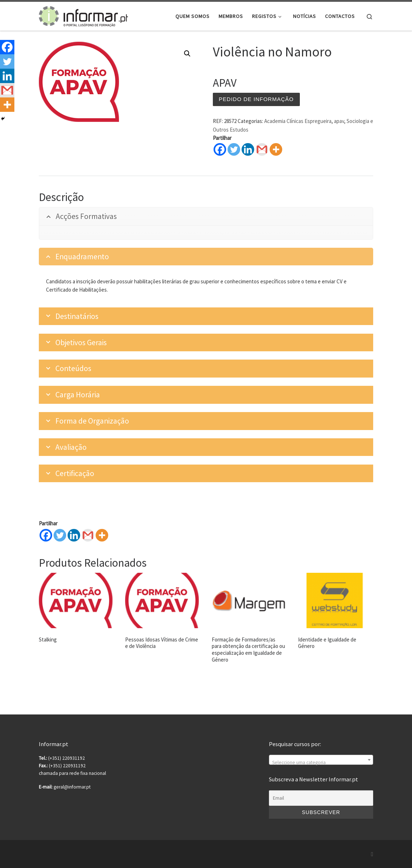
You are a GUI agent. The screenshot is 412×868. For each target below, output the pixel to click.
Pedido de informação (256, 99)
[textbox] (321, 763)
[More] (102, 535)
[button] (187, 54)
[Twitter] (60, 535)
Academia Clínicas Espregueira (298, 121)
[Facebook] (46, 535)
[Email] (321, 798)
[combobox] (321, 760)
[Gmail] (88, 535)
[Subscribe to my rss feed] (372, 854)
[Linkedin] (74, 535)
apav (339, 121)
